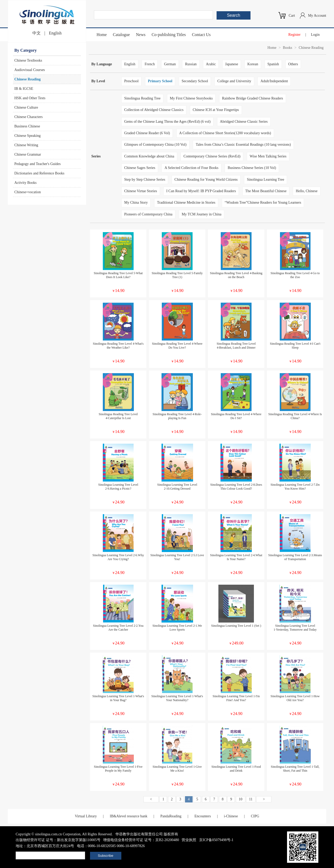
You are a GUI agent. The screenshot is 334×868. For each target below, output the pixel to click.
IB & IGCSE (24, 89)
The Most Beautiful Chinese (266, 191)
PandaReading (171, 816)
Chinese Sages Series (140, 168)
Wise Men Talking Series (268, 156)
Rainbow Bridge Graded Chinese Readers (253, 98)
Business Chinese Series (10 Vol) (252, 168)
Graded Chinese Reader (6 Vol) (147, 133)
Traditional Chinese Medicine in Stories (186, 203)
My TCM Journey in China (201, 214)
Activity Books (25, 183)
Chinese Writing (26, 145)
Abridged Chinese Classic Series (244, 122)
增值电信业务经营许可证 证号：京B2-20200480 (141, 840)
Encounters (203, 816)
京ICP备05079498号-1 (216, 840)
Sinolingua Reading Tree (142, 98)
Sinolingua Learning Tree (266, 180)
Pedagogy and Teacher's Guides (37, 164)
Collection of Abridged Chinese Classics (154, 110)
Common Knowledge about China (149, 156)
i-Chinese (231, 816)
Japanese (232, 64)
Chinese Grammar (28, 154)
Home (102, 35)
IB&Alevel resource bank (129, 816)
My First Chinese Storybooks (191, 98)
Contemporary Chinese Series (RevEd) (212, 156)
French (150, 64)
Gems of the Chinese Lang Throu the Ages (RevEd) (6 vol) (167, 122)
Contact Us (201, 35)
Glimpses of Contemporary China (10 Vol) (155, 145)
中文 (37, 33)
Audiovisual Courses (30, 70)
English (55, 33)
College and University (234, 81)
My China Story (136, 203)
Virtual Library (86, 816)
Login (315, 35)
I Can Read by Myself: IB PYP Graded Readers (201, 191)
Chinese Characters (28, 117)
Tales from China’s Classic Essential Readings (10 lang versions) (243, 145)
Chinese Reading (28, 79)
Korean (253, 64)
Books (288, 48)
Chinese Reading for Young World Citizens (206, 180)
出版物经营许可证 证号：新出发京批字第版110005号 (58, 840)
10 (241, 799)
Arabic (211, 64)
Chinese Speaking (28, 136)
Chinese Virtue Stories (141, 191)
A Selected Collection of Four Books (191, 168)
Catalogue (121, 35)
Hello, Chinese (306, 191)
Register (294, 35)
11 (251, 799)
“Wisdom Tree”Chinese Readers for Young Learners (263, 203)
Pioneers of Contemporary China (148, 214)
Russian (191, 64)
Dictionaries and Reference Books (39, 173)
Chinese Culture (26, 107)
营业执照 (189, 840)
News (141, 35)
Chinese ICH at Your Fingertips (216, 110)
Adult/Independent (274, 81)
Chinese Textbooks (28, 60)
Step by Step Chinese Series (145, 180)
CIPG (255, 816)
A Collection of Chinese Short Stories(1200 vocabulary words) (225, 133)
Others (293, 64)
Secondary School (195, 81)
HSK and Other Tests (30, 98)
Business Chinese (27, 126)
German (170, 64)
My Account (317, 16)
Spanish (273, 64)
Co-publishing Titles (169, 35)
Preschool (131, 81)
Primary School (160, 81)
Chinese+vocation (28, 192)
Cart (292, 16)
